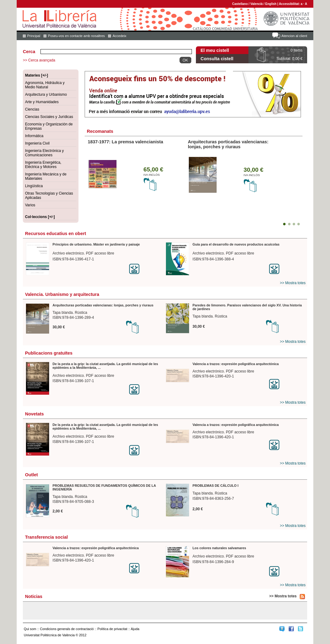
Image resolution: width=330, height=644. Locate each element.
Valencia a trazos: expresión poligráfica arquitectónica (236, 364)
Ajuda (135, 629)
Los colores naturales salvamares (219, 548)
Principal (34, 36)
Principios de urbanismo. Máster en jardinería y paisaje (96, 244)
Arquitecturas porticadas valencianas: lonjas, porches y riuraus (228, 144)
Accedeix (119, 36)
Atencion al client (294, 36)
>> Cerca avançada (39, 60)
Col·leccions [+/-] (40, 217)
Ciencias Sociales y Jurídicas (49, 117)
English (271, 4)
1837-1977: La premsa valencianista (125, 142)
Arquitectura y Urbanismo (46, 95)
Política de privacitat (112, 629)
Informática (34, 136)
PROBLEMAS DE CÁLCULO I (216, 486)
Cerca (29, 52)
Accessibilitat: (290, 4)
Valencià (256, 4)
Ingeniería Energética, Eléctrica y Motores (43, 165)
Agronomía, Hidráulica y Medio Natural (45, 85)
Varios (30, 205)
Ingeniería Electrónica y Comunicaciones (44, 153)
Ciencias (32, 109)
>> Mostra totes (293, 283)
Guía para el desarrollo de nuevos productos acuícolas (236, 244)
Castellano (240, 4)
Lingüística (34, 186)
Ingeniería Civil (37, 143)
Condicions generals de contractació (67, 629)
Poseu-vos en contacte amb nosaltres (76, 36)
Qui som (30, 629)
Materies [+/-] (36, 75)
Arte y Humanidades (42, 102)
